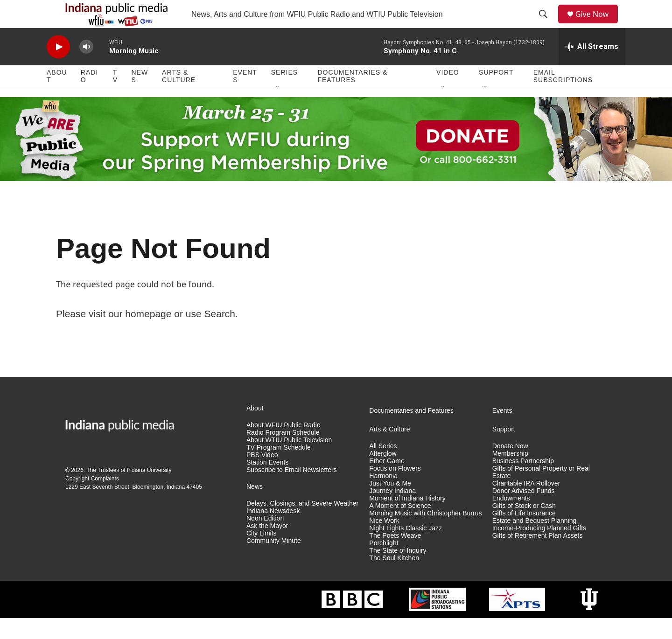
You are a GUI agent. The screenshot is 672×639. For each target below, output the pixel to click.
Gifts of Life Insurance (524, 534)
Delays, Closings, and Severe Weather (302, 524)
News (140, 97)
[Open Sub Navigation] (278, 108)
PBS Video (262, 476)
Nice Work (384, 542)
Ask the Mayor (267, 547)
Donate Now (510, 467)
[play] (58, 68)
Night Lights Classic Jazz (406, 549)
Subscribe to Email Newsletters (292, 491)
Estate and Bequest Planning (535, 542)
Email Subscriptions (563, 97)
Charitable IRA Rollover (526, 504)
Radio (89, 97)
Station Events (267, 483)
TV (115, 97)
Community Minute (274, 562)
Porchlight (384, 564)
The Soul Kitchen (394, 579)
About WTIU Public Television (289, 461)
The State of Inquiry (398, 572)
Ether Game (387, 482)
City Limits (262, 554)
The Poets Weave (395, 557)
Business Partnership (523, 482)
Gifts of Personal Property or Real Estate (541, 493)
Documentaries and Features (411, 432)
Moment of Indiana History (407, 519)
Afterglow (383, 475)
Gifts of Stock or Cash (524, 527)
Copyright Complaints (92, 500)
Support (496, 93)
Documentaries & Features (352, 97)
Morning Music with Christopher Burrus (425, 534)
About (57, 97)
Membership (510, 475)
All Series (383, 467)
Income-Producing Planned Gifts (539, 549)
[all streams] (592, 68)
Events (245, 97)
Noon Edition (265, 539)
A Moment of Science (400, 527)
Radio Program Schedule (283, 454)
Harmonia (383, 497)
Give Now (597, 24)
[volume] (86, 68)
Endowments (511, 519)
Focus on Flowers (395, 490)
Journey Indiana (392, 512)
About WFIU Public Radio (283, 446)
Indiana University (149, 491)
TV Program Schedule (279, 469)
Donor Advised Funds (524, 512)
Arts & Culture (179, 97)
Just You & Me (390, 504)
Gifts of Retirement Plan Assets (538, 557)
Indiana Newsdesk (273, 532)
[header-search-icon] (546, 25)
